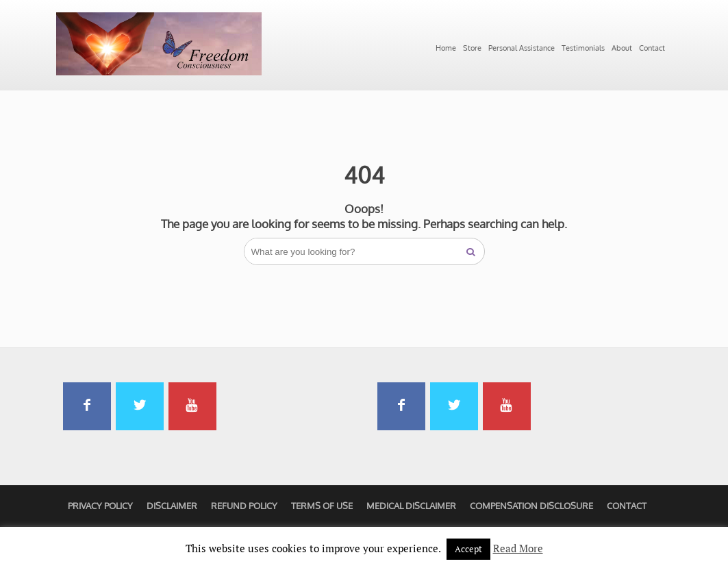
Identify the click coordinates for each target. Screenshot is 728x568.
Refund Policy (244, 506)
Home (446, 48)
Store (472, 48)
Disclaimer (172, 506)
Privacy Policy (100, 506)
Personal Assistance (522, 48)
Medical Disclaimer (411, 506)
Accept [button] (468, 549)
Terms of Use (322, 506)
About (622, 48)
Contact (652, 48)
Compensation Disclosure (531, 506)
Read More (518, 548)
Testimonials (583, 48)
